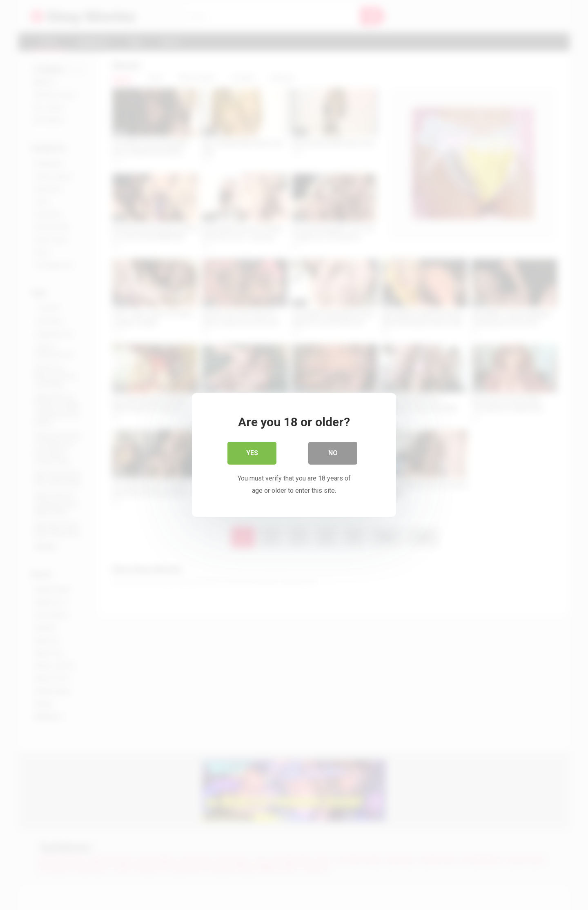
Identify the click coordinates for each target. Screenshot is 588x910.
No (333, 453)
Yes (252, 453)
